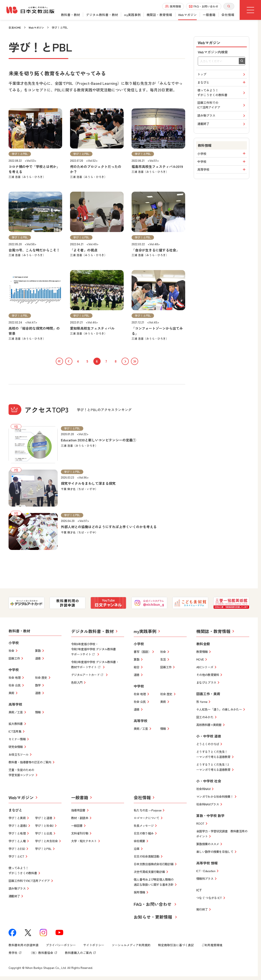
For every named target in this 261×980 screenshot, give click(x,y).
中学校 (222, 174)
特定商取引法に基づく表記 (176, 946)
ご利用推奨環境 (212, 946)
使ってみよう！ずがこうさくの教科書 (222, 97)
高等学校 (222, 184)
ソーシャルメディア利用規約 (131, 946)
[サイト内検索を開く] (229, 6)
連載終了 (222, 133)
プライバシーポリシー (61, 946)
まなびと (222, 85)
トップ (222, 75)
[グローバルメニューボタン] (250, 10)
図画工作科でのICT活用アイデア (222, 112)
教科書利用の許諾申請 (23, 946)
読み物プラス (222, 124)
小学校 (222, 165)
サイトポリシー (94, 946)
